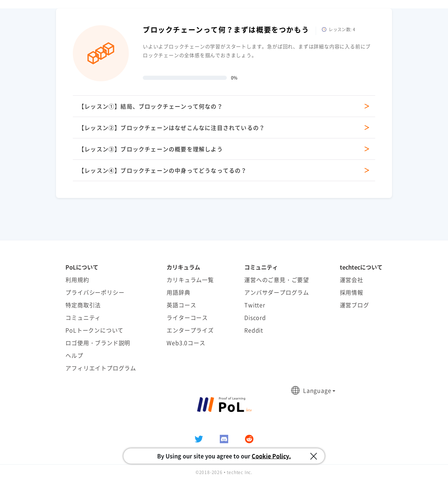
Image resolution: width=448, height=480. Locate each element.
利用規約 (77, 280)
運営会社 (352, 280)
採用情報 (352, 292)
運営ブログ (355, 305)
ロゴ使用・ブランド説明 (98, 343)
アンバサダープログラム (277, 292)
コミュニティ (83, 317)
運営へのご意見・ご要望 (277, 280)
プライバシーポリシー (95, 292)
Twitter (255, 305)
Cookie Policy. (271, 456)
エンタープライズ (190, 330)
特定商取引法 (83, 305)
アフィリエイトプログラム (101, 368)
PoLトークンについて (94, 330)
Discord (255, 317)
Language (317, 390)
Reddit (254, 330)
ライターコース (187, 317)
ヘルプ (74, 355)
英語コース (181, 305)
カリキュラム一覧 (190, 280)
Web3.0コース (186, 343)
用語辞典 (178, 292)
